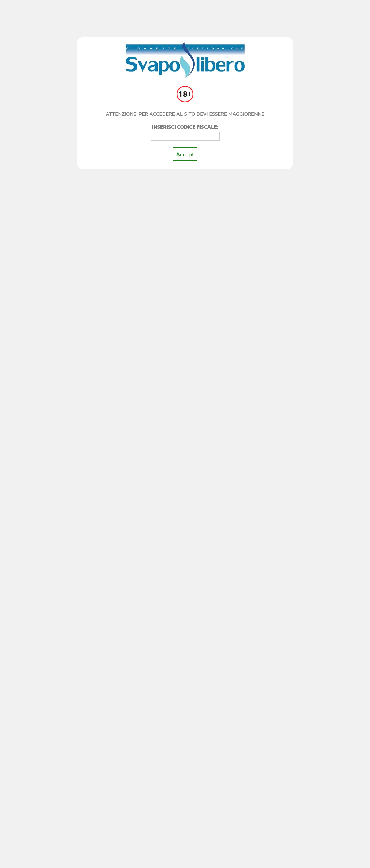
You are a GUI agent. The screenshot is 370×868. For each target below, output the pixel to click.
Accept (185, 154)
